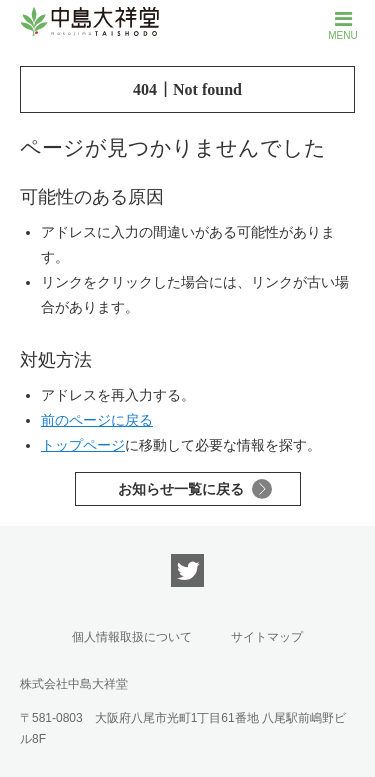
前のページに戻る (97, 420)
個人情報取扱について (132, 637)
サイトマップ (267, 637)
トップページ (83, 445)
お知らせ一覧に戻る (181, 489)
